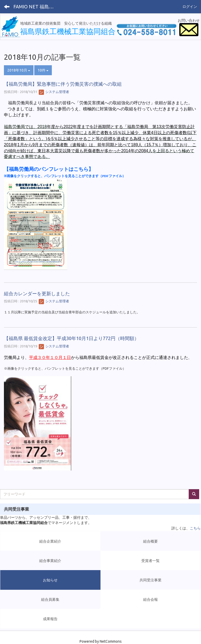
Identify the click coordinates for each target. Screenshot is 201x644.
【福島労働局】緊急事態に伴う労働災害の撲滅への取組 (63, 84)
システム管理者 (54, 92)
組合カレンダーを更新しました (37, 293)
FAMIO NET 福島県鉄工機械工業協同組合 (35, 7)
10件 (43, 70)
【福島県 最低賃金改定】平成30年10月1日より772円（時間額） (71, 338)
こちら (195, 528)
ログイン (190, 7)
